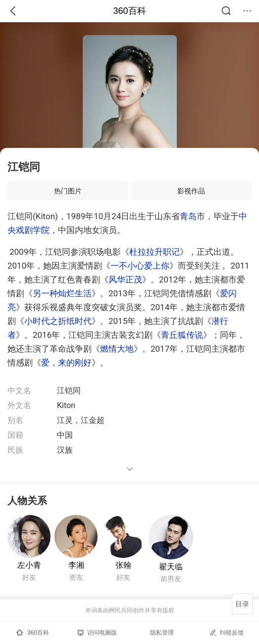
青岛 (188, 216)
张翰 (123, 565)
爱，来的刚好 (66, 363)
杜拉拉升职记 (155, 252)
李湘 (76, 565)
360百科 (129, 11)
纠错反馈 (227, 632)
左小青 (29, 565)
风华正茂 (125, 279)
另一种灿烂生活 (62, 293)
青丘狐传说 (182, 335)
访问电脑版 (97, 633)
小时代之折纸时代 (58, 321)
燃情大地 (117, 349)
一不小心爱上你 (140, 266)
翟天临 (171, 567)
